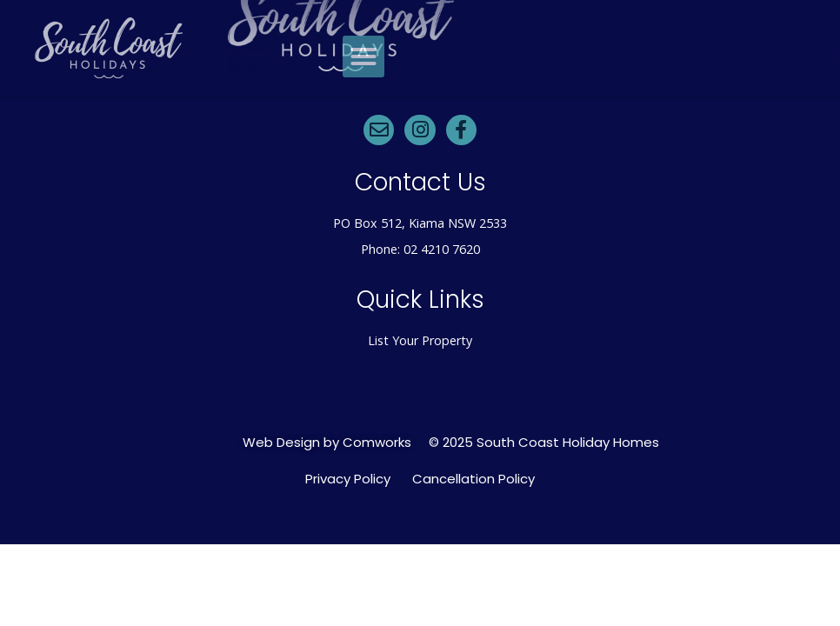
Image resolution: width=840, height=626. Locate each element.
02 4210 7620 (442, 249)
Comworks (377, 442)
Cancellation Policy (473, 479)
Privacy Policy (348, 479)
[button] (363, 57)
